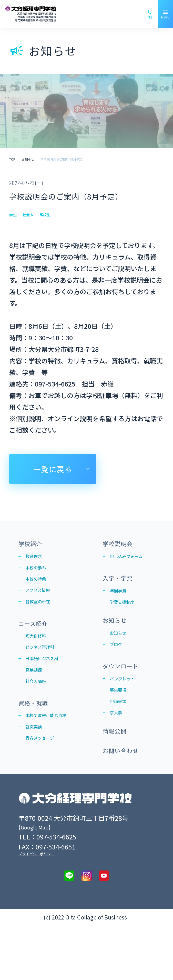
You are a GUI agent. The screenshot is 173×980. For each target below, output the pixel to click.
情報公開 (118, 778)
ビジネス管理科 (45, 666)
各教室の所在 (42, 614)
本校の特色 (39, 587)
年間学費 (121, 608)
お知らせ (118, 646)
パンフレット (127, 713)
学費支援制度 (127, 622)
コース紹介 (38, 638)
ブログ (118, 674)
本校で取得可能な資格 (51, 750)
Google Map (38, 881)
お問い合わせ (126, 803)
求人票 (118, 753)
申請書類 (121, 740)
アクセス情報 (42, 600)
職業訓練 (37, 693)
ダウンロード (126, 698)
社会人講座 (39, 706)
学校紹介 (34, 545)
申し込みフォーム (129, 564)
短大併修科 (39, 653)
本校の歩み (39, 573)
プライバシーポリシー (36, 908)
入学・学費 (122, 593)
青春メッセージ (45, 781)
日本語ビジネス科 (48, 680)
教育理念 (37, 560)
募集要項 (121, 727)
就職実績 (37, 768)
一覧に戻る (53, 469)
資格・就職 (38, 731)
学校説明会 (122, 545)
